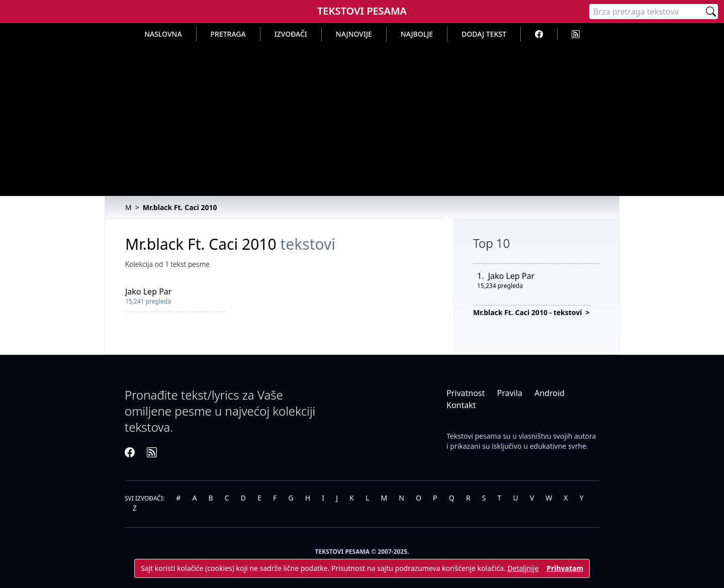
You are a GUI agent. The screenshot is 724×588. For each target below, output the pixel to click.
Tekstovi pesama (474, 436)
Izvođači (291, 34)
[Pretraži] (711, 12)
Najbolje (417, 34)
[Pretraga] (647, 12)
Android (550, 393)
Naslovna (163, 34)
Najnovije (354, 34)
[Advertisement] (362, 117)
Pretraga (228, 34)
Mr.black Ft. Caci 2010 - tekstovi (528, 312)
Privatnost (466, 393)
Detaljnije (523, 568)
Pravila (509, 393)
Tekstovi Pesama (362, 11)
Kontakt (461, 405)
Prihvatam (565, 568)
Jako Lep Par (148, 291)
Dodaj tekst (484, 34)
